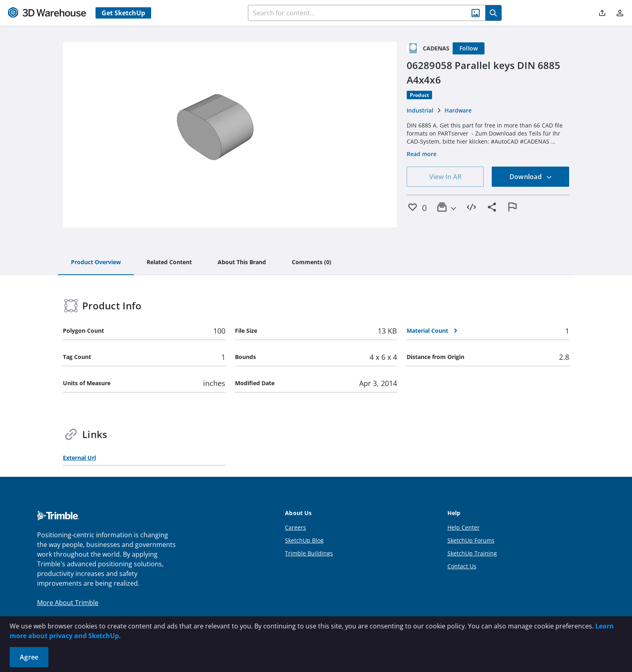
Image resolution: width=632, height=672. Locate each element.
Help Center (464, 527)
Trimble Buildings (309, 553)
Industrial (420, 110)
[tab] (96, 263)
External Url (79, 458)
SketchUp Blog (304, 540)
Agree (29, 657)
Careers (295, 527)
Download (531, 177)
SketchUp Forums (471, 540)
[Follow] (469, 48)
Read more (422, 154)
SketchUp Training (472, 553)
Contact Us (462, 566)
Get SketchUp (123, 13)
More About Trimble (68, 603)
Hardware (458, 110)
